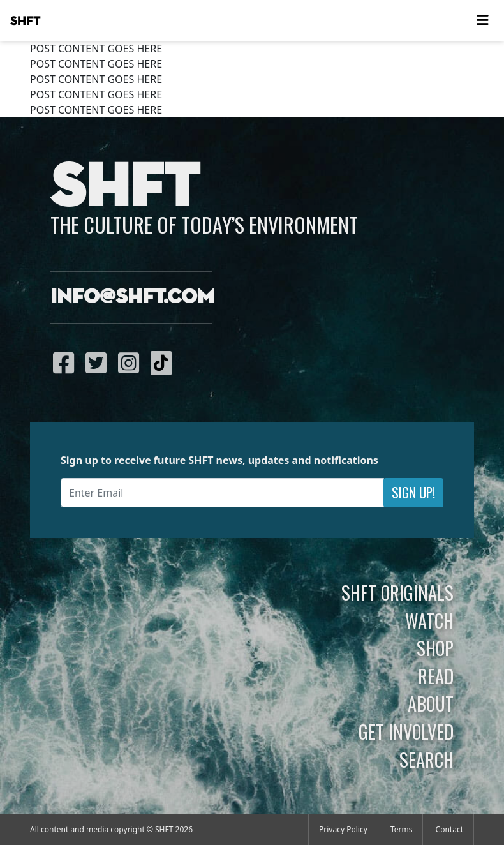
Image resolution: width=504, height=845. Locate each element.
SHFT (26, 21)
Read (436, 676)
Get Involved (406, 731)
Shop (435, 648)
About (431, 703)
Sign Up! (413, 492)
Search (426, 759)
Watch (429, 620)
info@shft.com (132, 297)
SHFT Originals (397, 592)
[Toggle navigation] (482, 20)
